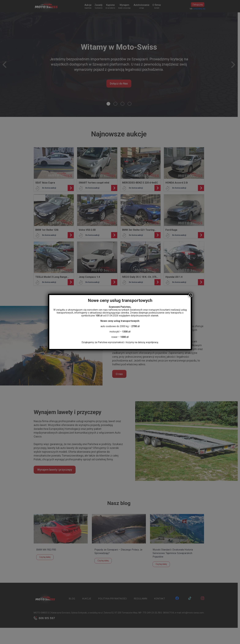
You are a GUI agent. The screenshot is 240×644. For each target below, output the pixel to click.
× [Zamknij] (191, 295)
